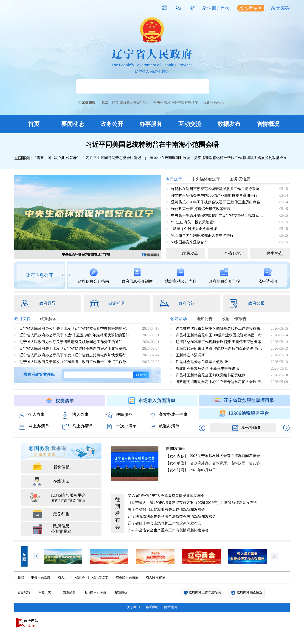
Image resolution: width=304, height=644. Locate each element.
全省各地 (232, 253)
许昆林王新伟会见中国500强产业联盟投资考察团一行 (214, 195)
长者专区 (251, 8)
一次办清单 (121, 426)
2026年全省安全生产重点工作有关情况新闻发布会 (168, 530)
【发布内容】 (177, 456)
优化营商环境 (214, 102)
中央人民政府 (41, 577)
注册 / (214, 8)
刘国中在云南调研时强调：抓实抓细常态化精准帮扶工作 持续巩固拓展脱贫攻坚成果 (218, 158)
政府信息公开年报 (224, 276)
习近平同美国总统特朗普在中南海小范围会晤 (152, 145)
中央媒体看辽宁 (206, 179)
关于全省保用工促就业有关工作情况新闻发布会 (166, 509)
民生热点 (275, 253)
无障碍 (283, 8)
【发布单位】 (177, 463)
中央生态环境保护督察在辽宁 (176, 102)
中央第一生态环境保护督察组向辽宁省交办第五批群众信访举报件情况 (218, 215)
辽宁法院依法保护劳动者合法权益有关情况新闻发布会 (172, 516)
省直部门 (24, 593)
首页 (34, 124)
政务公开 (112, 124)
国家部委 (69, 593)
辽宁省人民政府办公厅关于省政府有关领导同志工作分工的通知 (71, 342)
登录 (225, 8)
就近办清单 (165, 426)
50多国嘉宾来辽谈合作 (189, 242)
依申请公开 (268, 276)
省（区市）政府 (95, 593)
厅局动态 (190, 253)
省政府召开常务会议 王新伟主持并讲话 (207, 368)
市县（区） (46, 593)
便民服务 (119, 415)
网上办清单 (34, 427)
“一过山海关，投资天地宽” (193, 222)
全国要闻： (24, 158)
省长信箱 (61, 467)
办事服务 (151, 124)
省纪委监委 (100, 577)
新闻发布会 (176, 448)
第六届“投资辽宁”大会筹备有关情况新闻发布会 (166, 496)
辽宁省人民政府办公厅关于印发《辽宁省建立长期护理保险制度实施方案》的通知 (76, 328)
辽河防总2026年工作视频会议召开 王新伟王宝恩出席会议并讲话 (218, 202)
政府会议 (187, 303)
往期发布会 (118, 513)
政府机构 (117, 303)
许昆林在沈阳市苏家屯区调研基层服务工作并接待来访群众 (218, 189)
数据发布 (229, 124)
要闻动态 (73, 124)
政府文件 (23, 319)
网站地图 (171, 607)
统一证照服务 (246, 428)
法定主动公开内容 (181, 276)
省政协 (80, 577)
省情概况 (268, 124)
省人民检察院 (155, 577)
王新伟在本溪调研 (190, 355)
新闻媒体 (121, 593)
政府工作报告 (234, 319)
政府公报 (256, 303)
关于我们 (133, 607)
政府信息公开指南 (93, 276)
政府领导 (48, 303)
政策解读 (48, 319)
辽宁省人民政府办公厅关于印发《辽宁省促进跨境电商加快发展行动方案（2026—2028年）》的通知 (76, 355)
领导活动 (179, 319)
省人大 (63, 577)
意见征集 (61, 514)
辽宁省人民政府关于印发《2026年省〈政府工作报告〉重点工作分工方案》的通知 (76, 362)
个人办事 (32, 415)
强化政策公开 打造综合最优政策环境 (201, 209)
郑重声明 (152, 607)
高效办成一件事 (169, 415)
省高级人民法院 (127, 577)
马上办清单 (78, 427)
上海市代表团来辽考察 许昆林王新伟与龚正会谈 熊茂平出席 (220, 348)
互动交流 (190, 124)
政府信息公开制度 (137, 276)
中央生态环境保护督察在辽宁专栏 (86, 254)
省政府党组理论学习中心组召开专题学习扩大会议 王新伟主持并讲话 (220, 382)
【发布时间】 (177, 470)
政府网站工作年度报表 (205, 592)
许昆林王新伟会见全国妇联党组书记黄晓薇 (211, 375)
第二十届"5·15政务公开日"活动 (125, 102)
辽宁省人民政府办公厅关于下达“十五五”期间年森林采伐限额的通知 (74, 335)
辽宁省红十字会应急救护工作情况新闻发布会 (165, 523)
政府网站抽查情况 (250, 592)
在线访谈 (61, 481)
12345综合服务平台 (68, 498)
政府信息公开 (39, 275)
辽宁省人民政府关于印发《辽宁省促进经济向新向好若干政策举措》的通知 (76, 348)
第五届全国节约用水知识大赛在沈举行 (202, 235)
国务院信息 (240, 179)
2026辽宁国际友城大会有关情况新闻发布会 (225, 456)
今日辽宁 (174, 179)
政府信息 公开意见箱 (61, 529)
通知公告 (204, 319)
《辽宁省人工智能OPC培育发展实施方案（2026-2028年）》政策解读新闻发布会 (193, 503)
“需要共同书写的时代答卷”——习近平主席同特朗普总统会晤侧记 (88, 158)
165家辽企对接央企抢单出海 (194, 229)
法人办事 (76, 415)
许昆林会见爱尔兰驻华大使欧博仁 (203, 362)
